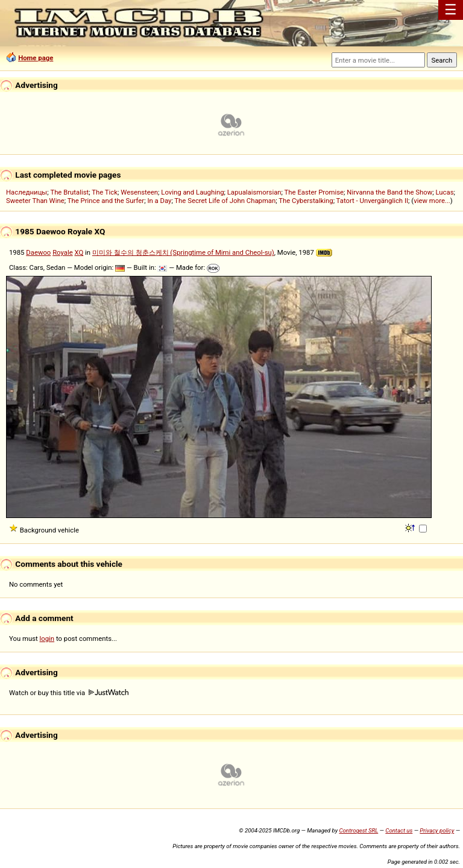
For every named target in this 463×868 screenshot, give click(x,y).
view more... (432, 201)
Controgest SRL (358, 830)
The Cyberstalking (306, 201)
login (47, 639)
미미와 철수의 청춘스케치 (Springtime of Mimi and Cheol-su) (183, 252)
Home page (36, 58)
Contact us (399, 830)
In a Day (159, 201)
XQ (79, 252)
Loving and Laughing (192, 192)
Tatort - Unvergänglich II (372, 201)
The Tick (105, 192)
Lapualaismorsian (254, 192)
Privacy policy (437, 830)
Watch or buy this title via (69, 693)
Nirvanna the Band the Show (389, 192)
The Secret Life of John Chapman (225, 201)
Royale (63, 252)
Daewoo (38, 252)
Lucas (444, 192)
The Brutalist (69, 192)
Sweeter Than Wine (35, 201)
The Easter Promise (314, 192)
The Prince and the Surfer (106, 201)
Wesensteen (139, 192)
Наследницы (27, 192)
